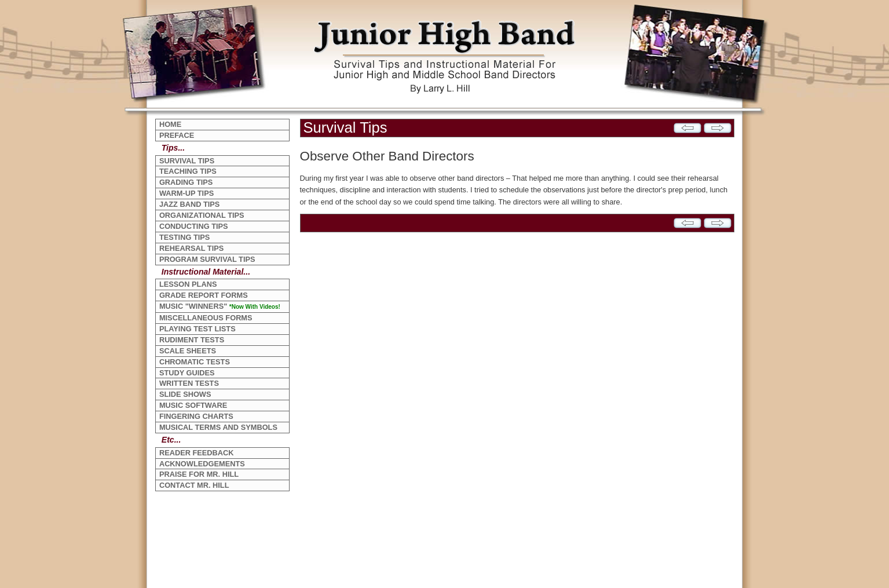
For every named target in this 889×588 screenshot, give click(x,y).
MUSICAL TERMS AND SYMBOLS (218, 427)
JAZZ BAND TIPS (190, 204)
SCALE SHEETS (188, 351)
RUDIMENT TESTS (192, 340)
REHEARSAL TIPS (191, 248)
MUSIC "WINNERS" (220, 306)
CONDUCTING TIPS (194, 226)
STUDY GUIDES (187, 373)
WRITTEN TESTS (189, 383)
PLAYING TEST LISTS (197, 329)
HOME (170, 124)
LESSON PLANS (188, 284)
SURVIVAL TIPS (187, 161)
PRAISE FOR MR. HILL (199, 474)
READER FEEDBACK (197, 453)
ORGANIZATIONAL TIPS (202, 215)
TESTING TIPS (184, 237)
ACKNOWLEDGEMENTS (202, 464)
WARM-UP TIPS (186, 193)
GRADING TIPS (186, 182)
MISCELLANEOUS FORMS (206, 318)
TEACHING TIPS (188, 171)
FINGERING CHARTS (196, 416)
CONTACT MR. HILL (194, 485)
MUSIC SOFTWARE (193, 405)
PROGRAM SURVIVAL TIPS (207, 259)
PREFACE (177, 135)
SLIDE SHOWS (185, 394)
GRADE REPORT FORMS (204, 295)
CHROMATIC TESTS (195, 362)
